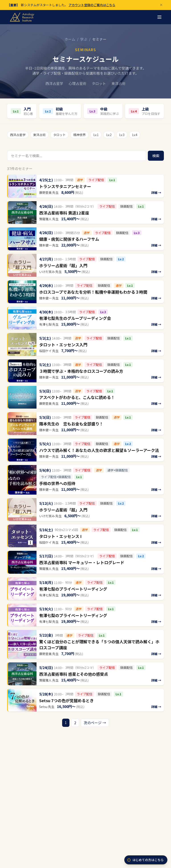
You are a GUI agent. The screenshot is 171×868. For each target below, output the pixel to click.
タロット (59, 135)
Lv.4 (135, 135)
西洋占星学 (18, 135)
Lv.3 (122, 135)
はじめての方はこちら (145, 860)
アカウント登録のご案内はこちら (92, 5)
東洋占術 (39, 135)
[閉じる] (161, 5)
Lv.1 (96, 135)
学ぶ (84, 39)
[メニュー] (159, 17)
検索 (156, 156)
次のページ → (95, 723)
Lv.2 (109, 135)
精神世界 (79, 135)
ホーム (70, 39)
